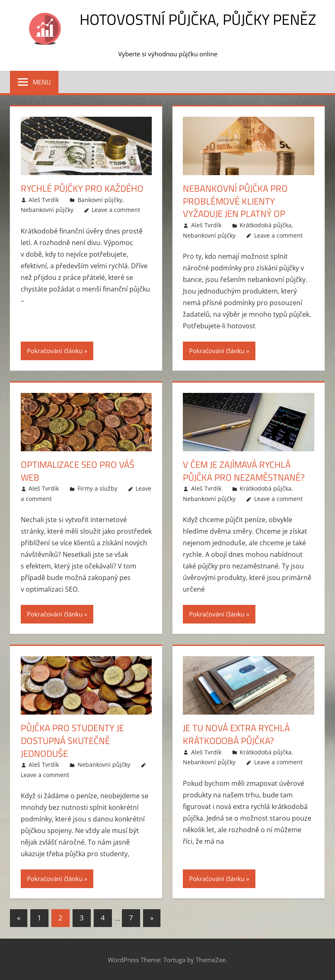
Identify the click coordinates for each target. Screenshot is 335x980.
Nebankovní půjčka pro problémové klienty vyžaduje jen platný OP (235, 201)
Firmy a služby (97, 488)
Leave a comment (116, 210)
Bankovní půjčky (100, 200)
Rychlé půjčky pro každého (82, 188)
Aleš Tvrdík (44, 200)
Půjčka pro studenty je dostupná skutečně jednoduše (72, 741)
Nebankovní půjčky (47, 210)
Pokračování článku (55, 351)
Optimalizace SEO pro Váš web (78, 471)
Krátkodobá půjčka (266, 225)
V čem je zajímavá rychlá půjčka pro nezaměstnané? (244, 471)
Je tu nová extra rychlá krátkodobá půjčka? (236, 734)
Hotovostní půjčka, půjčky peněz (198, 19)
